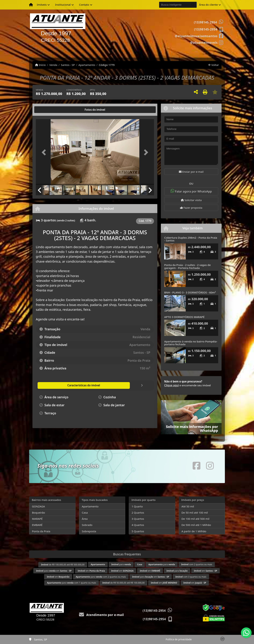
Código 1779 (107, 65)
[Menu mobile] (31, 5)
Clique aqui (172, 385)
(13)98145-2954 (205, 22)
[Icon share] (199, 36)
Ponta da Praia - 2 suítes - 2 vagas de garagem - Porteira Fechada (187, 266)
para (121, 564)
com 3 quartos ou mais (191, 577)
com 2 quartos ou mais (197, 564)
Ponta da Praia (41, 531)
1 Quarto (137, 506)
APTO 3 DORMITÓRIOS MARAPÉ (184, 317)
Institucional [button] (63, 5)
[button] (45, 152)
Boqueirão (38, 513)
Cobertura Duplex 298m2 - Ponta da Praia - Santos (191, 239)
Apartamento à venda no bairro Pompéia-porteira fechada (191, 343)
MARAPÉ (37, 519)
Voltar (214, 65)
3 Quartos (138, 519)
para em (54, 571)
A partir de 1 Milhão (194, 531)
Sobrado (87, 525)
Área (85, 519)
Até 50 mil (188, 506)
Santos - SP (68, 65)
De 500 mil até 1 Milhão (196, 525)
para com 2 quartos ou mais (101, 577)
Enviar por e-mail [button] (191, 172)
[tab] (47, 110)
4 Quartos (138, 525)
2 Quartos (138, 513)
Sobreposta (89, 531)
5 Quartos (138, 531)
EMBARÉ (37, 525)
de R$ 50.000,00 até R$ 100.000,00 (123, 583)
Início (40, 65)
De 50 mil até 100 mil (195, 513)
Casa (85, 513)
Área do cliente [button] (208, 5)
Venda (53, 65)
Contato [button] (84, 5)
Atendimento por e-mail (102, 615)
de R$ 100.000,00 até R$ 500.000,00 (63, 565)
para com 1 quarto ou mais (71, 583)
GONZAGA (38, 506)
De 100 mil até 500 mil (195, 519)
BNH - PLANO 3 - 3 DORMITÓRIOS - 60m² (190, 292)
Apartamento (87, 65)
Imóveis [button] (42, 5)
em (91, 571)
